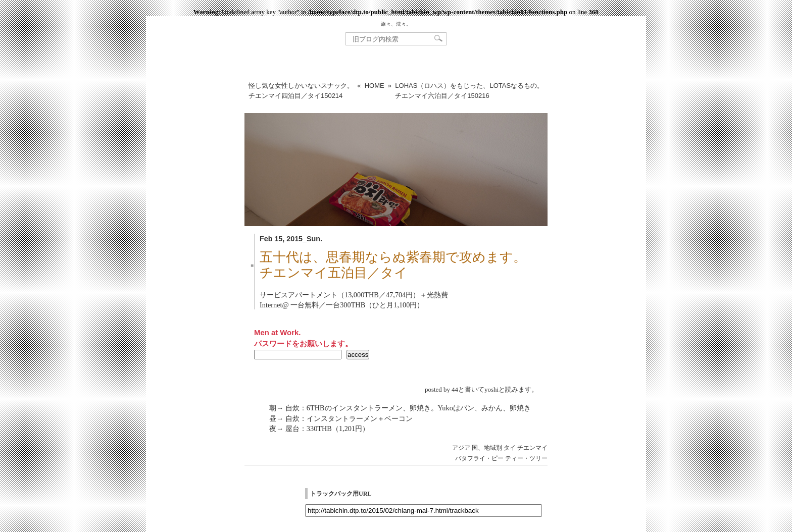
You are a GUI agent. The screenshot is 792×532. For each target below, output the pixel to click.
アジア (461, 448)
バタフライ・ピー (479, 458)
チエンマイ (532, 448)
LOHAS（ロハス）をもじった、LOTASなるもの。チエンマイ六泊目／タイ (469, 91)
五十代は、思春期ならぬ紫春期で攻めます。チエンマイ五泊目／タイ (393, 265)
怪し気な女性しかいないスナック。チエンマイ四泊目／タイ (301, 91)
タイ (510, 448)
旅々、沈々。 (396, 24)
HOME (375, 86)
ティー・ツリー (526, 458)
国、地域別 (487, 448)
